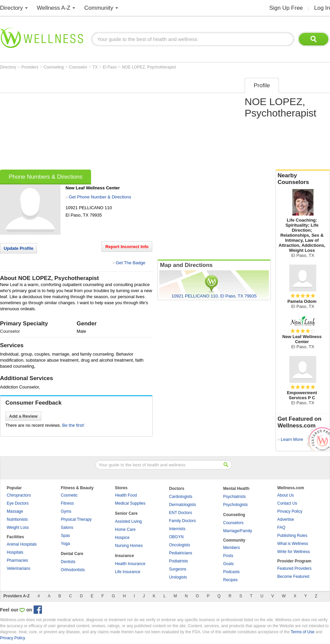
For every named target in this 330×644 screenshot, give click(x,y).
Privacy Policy (290, 511)
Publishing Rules (292, 536)
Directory (11, 8)
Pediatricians (181, 553)
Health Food (126, 495)
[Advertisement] (121, 122)
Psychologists (235, 505)
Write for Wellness (294, 552)
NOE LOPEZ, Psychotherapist (149, 67)
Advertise (286, 519)
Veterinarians (18, 568)
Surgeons (178, 569)
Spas (65, 536)
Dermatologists (182, 505)
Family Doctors (182, 521)
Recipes (230, 580)
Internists (177, 529)
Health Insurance (130, 564)
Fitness (67, 503)
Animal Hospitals (22, 544)
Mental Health (236, 489)
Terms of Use (303, 632)
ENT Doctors (180, 513)
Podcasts (231, 572)
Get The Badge (130, 263)
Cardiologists (181, 497)
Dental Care (72, 554)
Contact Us (287, 503)
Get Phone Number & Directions (100, 197)
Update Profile (18, 248)
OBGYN (176, 537)
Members (232, 548)
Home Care (125, 530)
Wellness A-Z (54, 8)
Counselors (233, 523)
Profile (262, 85)
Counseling (54, 67)
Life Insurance (128, 572)
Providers (30, 67)
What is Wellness (293, 544)
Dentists (68, 562)
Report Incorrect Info (127, 247)
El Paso (110, 67)
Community (99, 8)
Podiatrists (178, 561)
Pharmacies (17, 560)
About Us (285, 495)
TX (96, 67)
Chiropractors (19, 495)
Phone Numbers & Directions (46, 177)
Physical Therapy (76, 519)
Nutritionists (17, 519)
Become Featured (293, 577)
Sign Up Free (286, 8)
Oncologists (180, 545)
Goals (228, 564)
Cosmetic (69, 495)
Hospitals (15, 552)
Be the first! (73, 425)
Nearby (303, 179)
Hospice (122, 538)
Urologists (178, 577)
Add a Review (23, 416)
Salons (67, 527)
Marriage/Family (238, 531)
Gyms (66, 511)
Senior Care (126, 513)
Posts (228, 556)
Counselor (79, 67)
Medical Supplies (130, 503)
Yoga (65, 544)
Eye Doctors (18, 503)
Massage (15, 511)
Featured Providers (294, 568)
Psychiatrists (234, 497)
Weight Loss (18, 527)
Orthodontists (73, 570)
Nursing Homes (129, 546)
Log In (322, 8)
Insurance (125, 556)
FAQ (281, 527)
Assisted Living (128, 521)
